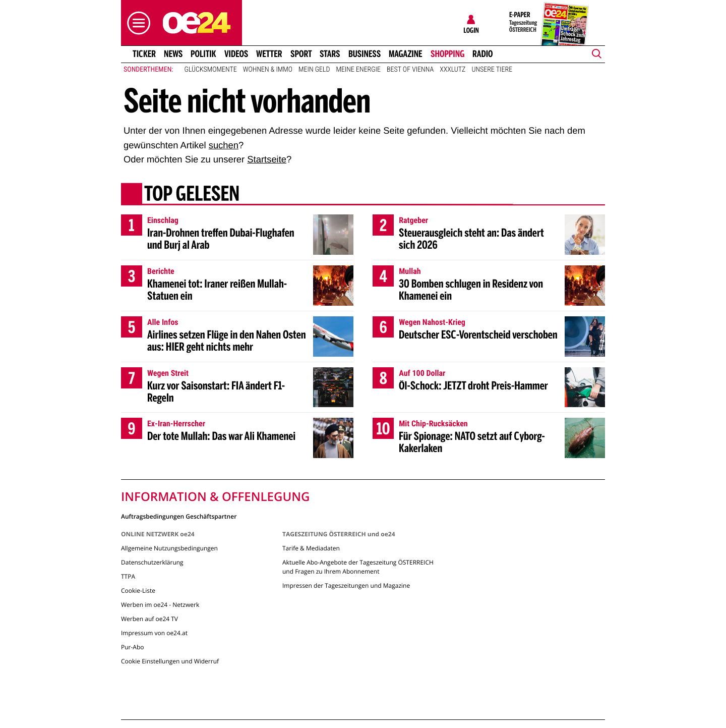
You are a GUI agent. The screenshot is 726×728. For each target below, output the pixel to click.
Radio (483, 54)
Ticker (144, 54)
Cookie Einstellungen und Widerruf (170, 661)
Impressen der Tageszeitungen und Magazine (346, 585)
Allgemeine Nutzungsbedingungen (169, 548)
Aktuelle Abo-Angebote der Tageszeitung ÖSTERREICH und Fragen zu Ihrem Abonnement (358, 567)
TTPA (128, 576)
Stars (330, 54)
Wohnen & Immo (268, 70)
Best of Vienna (410, 70)
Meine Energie (358, 70)
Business (365, 54)
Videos (236, 54)
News (173, 54)
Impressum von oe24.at (154, 633)
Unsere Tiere (492, 70)
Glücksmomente (211, 70)
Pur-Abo (133, 647)
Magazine (406, 54)
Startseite (267, 159)
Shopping (447, 54)
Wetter (269, 54)
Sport (301, 54)
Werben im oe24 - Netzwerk (160, 605)
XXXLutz (452, 70)
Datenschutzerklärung (152, 562)
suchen (224, 145)
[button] (136, 23)
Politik (203, 54)
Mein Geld (314, 70)
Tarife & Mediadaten (311, 548)
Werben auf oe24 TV (149, 619)
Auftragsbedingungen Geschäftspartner (179, 516)
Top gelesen (192, 195)
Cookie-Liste (138, 591)
